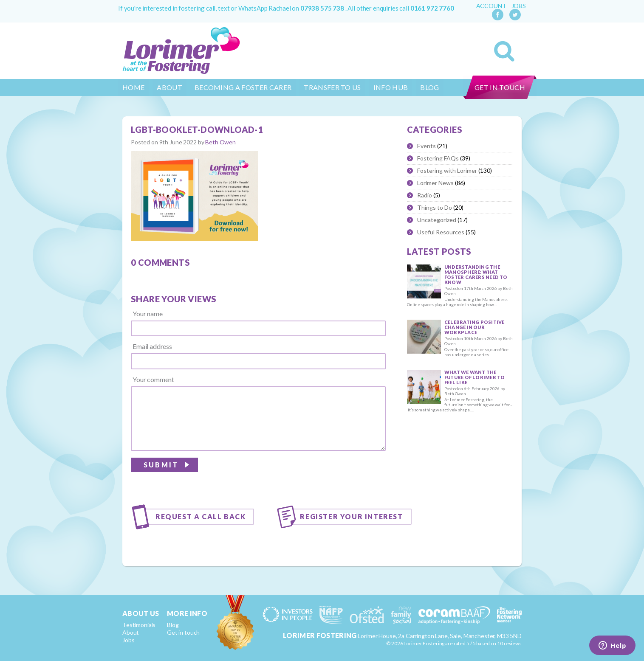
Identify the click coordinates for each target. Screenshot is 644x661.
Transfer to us (332, 87)
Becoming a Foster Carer (243, 87)
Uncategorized (437, 220)
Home (133, 87)
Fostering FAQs (438, 158)
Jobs (519, 6)
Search (504, 51)
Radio (425, 195)
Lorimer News (435, 183)
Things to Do (435, 207)
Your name (148, 314)
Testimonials (139, 625)
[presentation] (321, 475)
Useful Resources (441, 232)
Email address (152, 346)
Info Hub (391, 87)
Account (491, 6)
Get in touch (500, 87)
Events (427, 146)
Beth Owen (220, 142)
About (169, 87)
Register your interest (351, 516)
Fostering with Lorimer (447, 170)
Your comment (153, 380)
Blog (429, 87)
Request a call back (201, 516)
